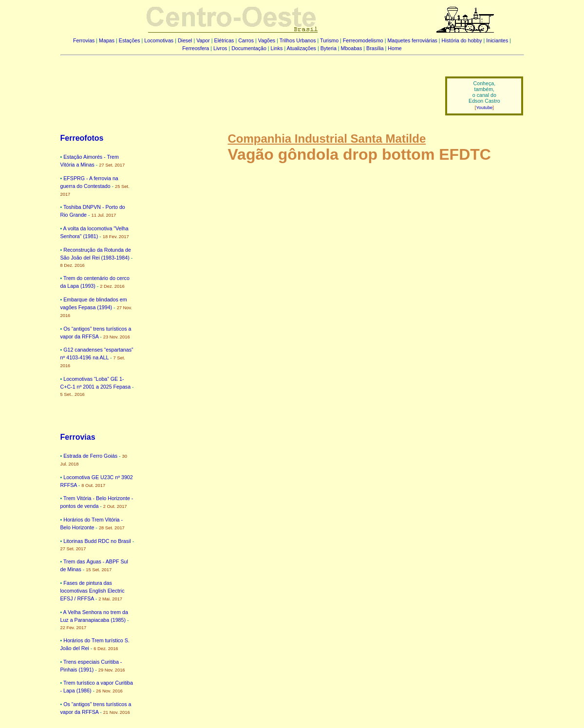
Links (277, 48)
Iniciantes (497, 40)
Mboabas (352, 48)
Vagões (267, 40)
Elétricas (224, 40)
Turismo (329, 40)
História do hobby (462, 40)
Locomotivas (159, 40)
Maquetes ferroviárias (412, 40)
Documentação (249, 48)
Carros (246, 40)
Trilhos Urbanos (298, 40)
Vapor (203, 40)
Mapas (107, 40)
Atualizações (301, 48)
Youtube (484, 108)
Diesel (185, 40)
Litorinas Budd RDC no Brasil (97, 541)
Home (395, 48)
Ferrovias (84, 40)
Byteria (329, 48)
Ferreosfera (196, 48)
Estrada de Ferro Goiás (90, 456)
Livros (220, 48)
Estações (130, 40)
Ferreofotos (82, 138)
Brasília (375, 48)
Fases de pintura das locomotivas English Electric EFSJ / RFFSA (93, 591)
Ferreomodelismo (363, 40)
